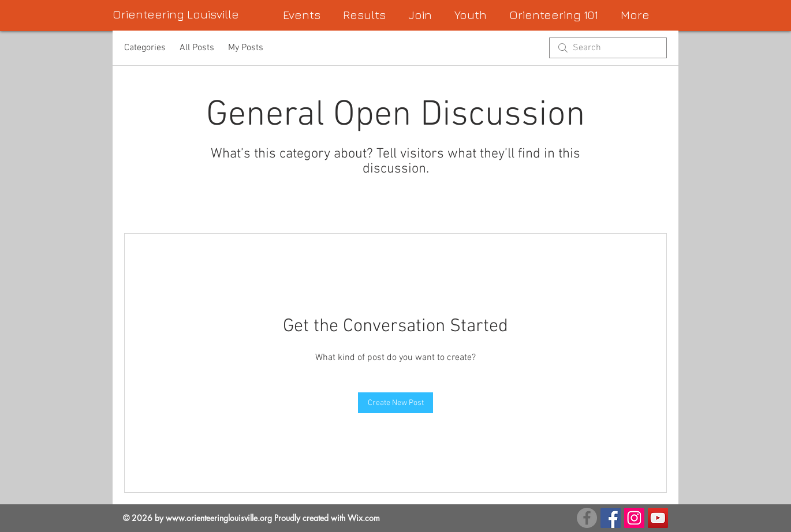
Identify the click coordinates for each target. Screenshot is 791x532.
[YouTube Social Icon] (658, 518)
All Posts (197, 48)
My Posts (246, 48)
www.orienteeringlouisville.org (219, 518)
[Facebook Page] (611, 518)
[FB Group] (587, 518)
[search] (608, 48)
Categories (145, 48)
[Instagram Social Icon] (634, 518)
